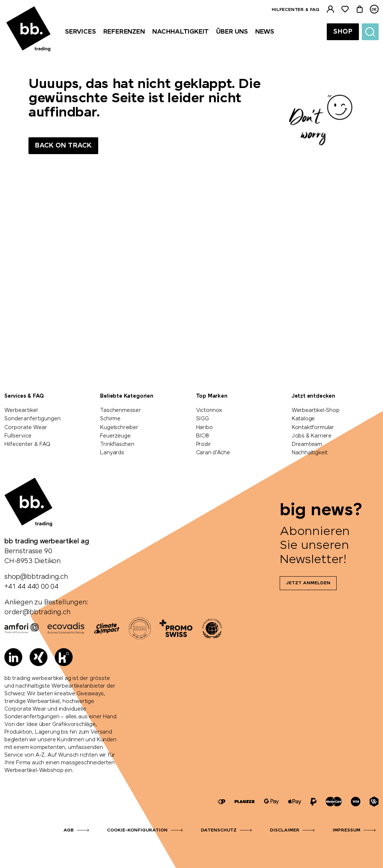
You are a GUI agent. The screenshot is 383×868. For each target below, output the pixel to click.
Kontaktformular (313, 428)
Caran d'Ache (213, 453)
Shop (343, 32)
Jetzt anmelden (308, 583)
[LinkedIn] (13, 657)
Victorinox (209, 410)
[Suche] (370, 32)
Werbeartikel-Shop (316, 410)
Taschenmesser (120, 410)
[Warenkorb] (360, 9)
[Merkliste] (345, 9)
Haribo (204, 428)
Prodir (204, 444)
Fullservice (18, 436)
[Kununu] (64, 657)
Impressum (346, 830)
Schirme (110, 419)
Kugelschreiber (119, 428)
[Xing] (39, 657)
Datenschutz (219, 830)
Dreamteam (307, 444)
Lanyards (112, 453)
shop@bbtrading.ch (36, 577)
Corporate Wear (26, 428)
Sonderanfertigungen (32, 419)
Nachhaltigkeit (310, 453)
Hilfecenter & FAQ (295, 10)
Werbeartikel (21, 410)
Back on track (63, 146)
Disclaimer (285, 830)
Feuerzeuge (115, 436)
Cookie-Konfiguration (137, 830)
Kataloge (303, 419)
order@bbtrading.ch (37, 612)
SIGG (202, 419)
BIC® (203, 436)
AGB (69, 830)
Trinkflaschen (117, 444)
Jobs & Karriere (312, 436)
